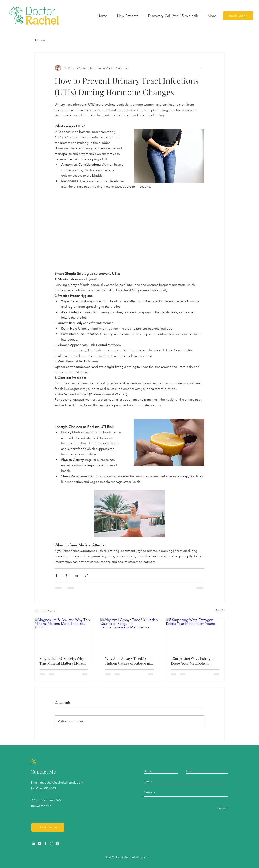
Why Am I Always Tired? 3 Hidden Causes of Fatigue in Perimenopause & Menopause (129, 661)
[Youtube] (39, 843)
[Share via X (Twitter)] (66, 575)
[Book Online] (238, 16)
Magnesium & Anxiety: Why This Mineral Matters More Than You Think (62, 661)
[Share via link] (86, 575)
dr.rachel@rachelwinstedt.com (62, 782)
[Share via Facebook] (57, 575)
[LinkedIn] (33, 843)
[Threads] (58, 843)
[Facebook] (46, 843)
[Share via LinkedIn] (76, 575)
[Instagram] (52, 843)
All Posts (40, 40)
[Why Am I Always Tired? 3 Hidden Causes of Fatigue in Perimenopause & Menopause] (130, 634)
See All (220, 610)
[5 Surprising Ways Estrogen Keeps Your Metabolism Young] (195, 634)
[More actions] (202, 68)
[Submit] (222, 808)
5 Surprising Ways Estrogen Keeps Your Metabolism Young (193, 661)
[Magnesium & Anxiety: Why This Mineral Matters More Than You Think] (64, 634)
